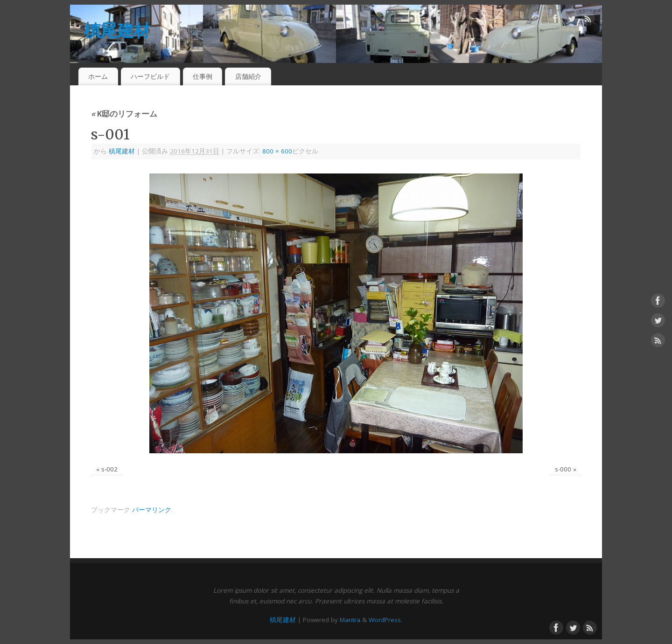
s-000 (563, 469)
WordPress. (385, 620)
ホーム (98, 76)
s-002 (109, 469)
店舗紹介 (248, 76)
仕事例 (203, 76)
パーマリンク (152, 510)
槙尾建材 (117, 30)
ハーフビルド (150, 76)
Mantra (350, 620)
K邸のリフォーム (124, 114)
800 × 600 (277, 151)
